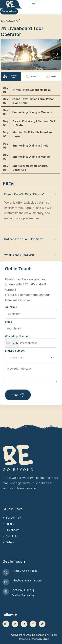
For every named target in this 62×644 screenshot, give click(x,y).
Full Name (11, 307)
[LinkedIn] (15, 624)
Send (18, 395)
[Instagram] (6, 624)
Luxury (10, 524)
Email (8, 322)
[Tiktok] (24, 624)
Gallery (10, 542)
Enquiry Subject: (15, 351)
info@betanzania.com (27, 580)
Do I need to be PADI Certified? (23, 239)
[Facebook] (33, 624)
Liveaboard (12, 530)
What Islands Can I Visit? (20, 255)
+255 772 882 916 (24, 571)
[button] (5, 54)
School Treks (14, 518)
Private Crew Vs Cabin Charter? (24, 194)
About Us (11, 536)
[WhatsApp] (42, 624)
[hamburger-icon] (33, 4)
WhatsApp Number (31, 341)
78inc (46, 639)
